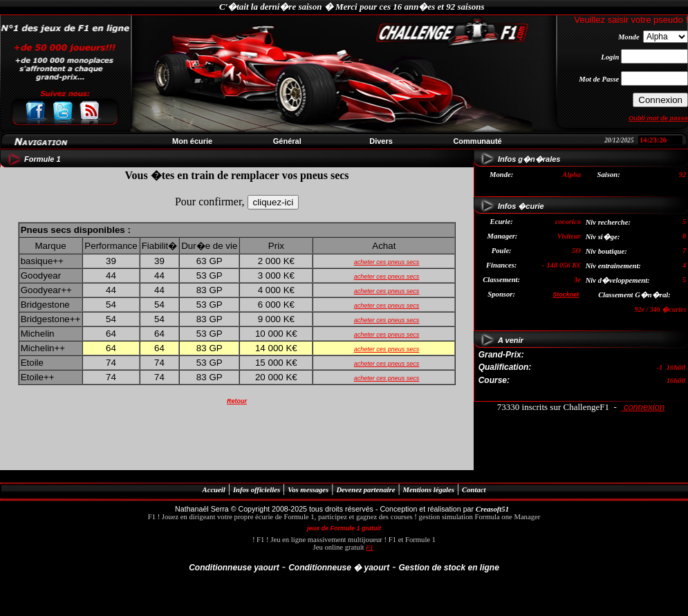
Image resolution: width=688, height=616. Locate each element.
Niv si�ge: (603, 237)
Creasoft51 (492, 509)
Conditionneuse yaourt (234, 568)
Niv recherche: (608, 222)
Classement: (501, 280)
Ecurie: (502, 222)
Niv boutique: (606, 251)
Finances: (501, 265)
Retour (237, 401)
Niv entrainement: (613, 266)
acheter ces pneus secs (387, 262)
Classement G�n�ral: (634, 295)
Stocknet (566, 295)
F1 (370, 548)
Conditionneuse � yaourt (339, 568)
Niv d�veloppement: (618, 280)
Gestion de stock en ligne (448, 568)
